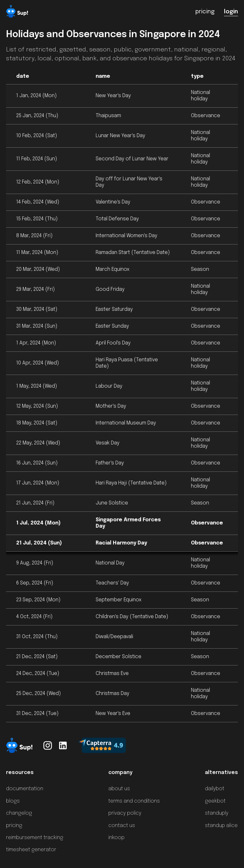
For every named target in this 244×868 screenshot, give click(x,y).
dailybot (215, 789)
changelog (19, 813)
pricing (14, 826)
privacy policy (125, 813)
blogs (13, 801)
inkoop (116, 838)
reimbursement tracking (35, 838)
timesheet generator (31, 850)
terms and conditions (134, 801)
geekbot (215, 801)
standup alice (221, 826)
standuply (217, 813)
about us (119, 789)
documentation (25, 789)
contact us (122, 826)
